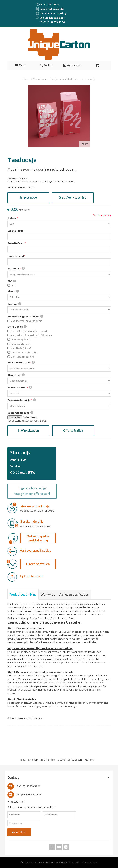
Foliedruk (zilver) (21, 340)
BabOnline (92, 863)
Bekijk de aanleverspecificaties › (26, 718)
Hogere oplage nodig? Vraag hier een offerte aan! (32, 491)
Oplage (12, 218)
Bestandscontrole (21, 362)
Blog (23, 760)
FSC (12, 281)
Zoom (85, 144)
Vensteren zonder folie (24, 353)
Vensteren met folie (22, 357)
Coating (14, 304)
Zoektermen (48, 760)
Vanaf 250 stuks (48, 5)
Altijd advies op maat (50, 18)
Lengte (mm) (15, 231)
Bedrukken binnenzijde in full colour (31, 335)
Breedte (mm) (16, 243)
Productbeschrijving (23, 594)
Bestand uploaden (20, 413)
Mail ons (89, 760)
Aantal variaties (20, 388)
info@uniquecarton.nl (29, 795)
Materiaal (16, 268)
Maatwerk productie (50, 9)
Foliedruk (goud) (20, 344)
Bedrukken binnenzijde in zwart (29, 331)
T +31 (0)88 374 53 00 (53, 22)
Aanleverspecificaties (74, 594)
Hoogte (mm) (16, 256)
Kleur (13, 291)
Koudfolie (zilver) (21, 348)
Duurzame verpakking (51, 13)
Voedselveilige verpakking (25, 316)
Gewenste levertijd (22, 400)
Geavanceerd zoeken (70, 760)
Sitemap (33, 760)
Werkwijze (48, 594)
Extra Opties (17, 327)
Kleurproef (16, 375)
